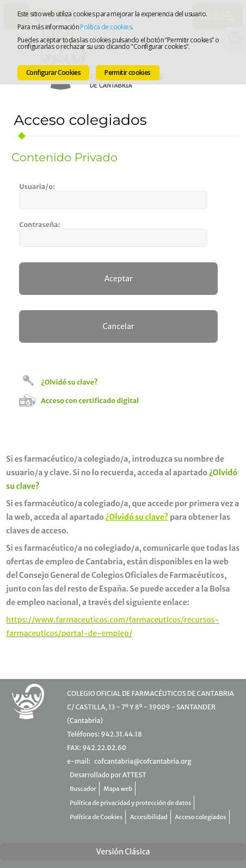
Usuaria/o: (37, 187)
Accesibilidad (149, 817)
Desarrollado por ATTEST (108, 775)
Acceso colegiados (200, 817)
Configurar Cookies (53, 73)
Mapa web (118, 789)
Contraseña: (39, 225)
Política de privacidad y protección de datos (130, 803)
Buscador (83, 789)
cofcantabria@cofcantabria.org (143, 761)
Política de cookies (106, 27)
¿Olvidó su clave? (69, 382)
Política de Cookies (96, 817)
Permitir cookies (127, 73)
